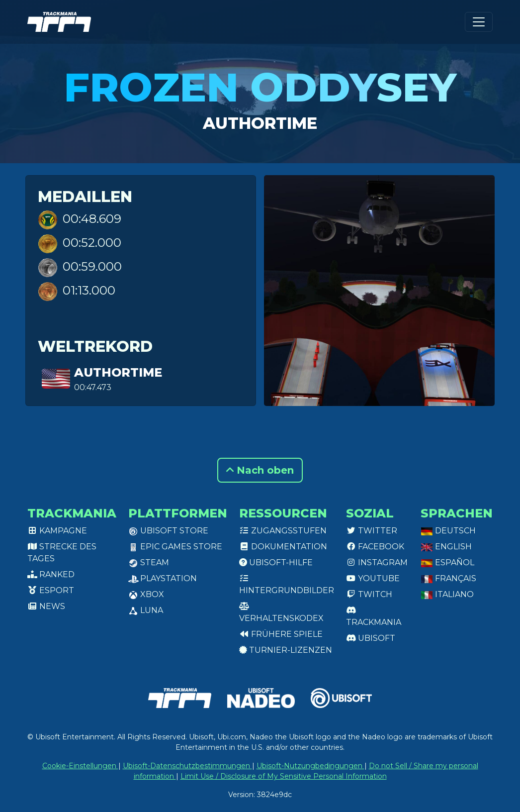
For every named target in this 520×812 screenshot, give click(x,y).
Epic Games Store (175, 547)
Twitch (369, 594)
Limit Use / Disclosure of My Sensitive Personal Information (284, 776)
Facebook (375, 547)
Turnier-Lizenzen (286, 650)
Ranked (51, 574)
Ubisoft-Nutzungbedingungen (310, 766)
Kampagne (57, 531)
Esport (51, 590)
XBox (146, 594)
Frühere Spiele (281, 634)
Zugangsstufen (283, 531)
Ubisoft (371, 638)
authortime (260, 123)
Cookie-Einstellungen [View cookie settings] (80, 766)
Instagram (377, 562)
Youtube (373, 578)
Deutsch (448, 531)
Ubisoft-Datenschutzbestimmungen (187, 766)
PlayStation (163, 578)
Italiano (447, 594)
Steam (149, 562)
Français (448, 578)
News (46, 606)
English (446, 547)
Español (447, 562)
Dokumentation (283, 547)
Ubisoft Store (168, 531)
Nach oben (260, 470)
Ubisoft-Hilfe (276, 562)
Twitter (372, 531)
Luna (146, 610)
